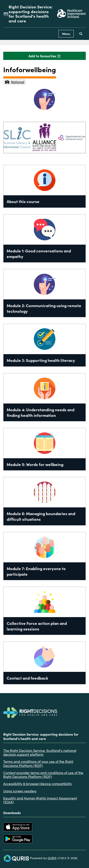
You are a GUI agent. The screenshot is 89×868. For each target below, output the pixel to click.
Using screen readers (20, 791)
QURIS (52, 858)
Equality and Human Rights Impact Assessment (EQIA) (40, 800)
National (15, 82)
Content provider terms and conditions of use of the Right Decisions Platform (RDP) (43, 775)
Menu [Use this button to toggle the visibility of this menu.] (66, 34)
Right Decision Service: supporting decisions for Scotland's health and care (31, 14)
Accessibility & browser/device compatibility (38, 784)
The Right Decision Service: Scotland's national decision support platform (40, 752)
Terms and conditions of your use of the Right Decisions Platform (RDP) (38, 763)
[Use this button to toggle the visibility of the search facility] (81, 34)
